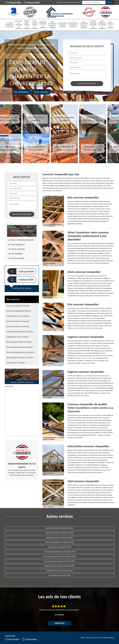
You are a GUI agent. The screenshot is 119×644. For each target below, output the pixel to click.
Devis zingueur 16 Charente (110, 25)
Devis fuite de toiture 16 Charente (35, 25)
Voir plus (60, 623)
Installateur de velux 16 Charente (63, 25)
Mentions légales (109, 638)
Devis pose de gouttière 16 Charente (19, 25)
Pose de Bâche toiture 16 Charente (27, 25)
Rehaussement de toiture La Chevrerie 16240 (59, 566)
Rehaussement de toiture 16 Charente (73, 25)
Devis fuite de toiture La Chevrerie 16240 (59, 533)
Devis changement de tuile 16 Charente (84, 25)
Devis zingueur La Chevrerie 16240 (59, 547)
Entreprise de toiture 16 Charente (43, 25)
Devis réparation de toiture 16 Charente (102, 25)
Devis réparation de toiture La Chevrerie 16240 (60, 552)
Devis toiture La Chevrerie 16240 (60, 575)
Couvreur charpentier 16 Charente (10, 25)
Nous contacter (41, 92)
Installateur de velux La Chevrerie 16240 (60, 571)
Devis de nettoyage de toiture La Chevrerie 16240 (59, 556)
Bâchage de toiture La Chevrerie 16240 (59, 538)
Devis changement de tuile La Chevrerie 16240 (60, 561)
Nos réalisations (22, 92)
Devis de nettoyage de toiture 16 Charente (93, 25)
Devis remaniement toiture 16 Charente (52, 25)
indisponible (13, 2)
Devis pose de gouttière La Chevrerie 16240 (59, 542)
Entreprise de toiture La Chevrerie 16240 (59, 528)
